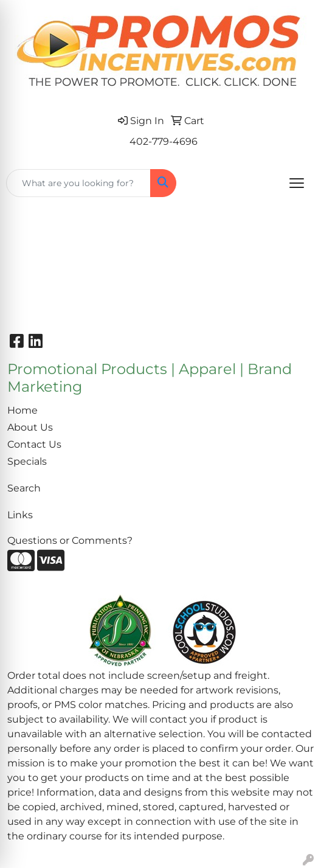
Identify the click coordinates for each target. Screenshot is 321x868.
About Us (30, 427)
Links (20, 515)
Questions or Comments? (70, 540)
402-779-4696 (164, 141)
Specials (27, 461)
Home (22, 410)
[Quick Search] (78, 183)
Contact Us (34, 444)
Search (24, 488)
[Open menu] (297, 183)
